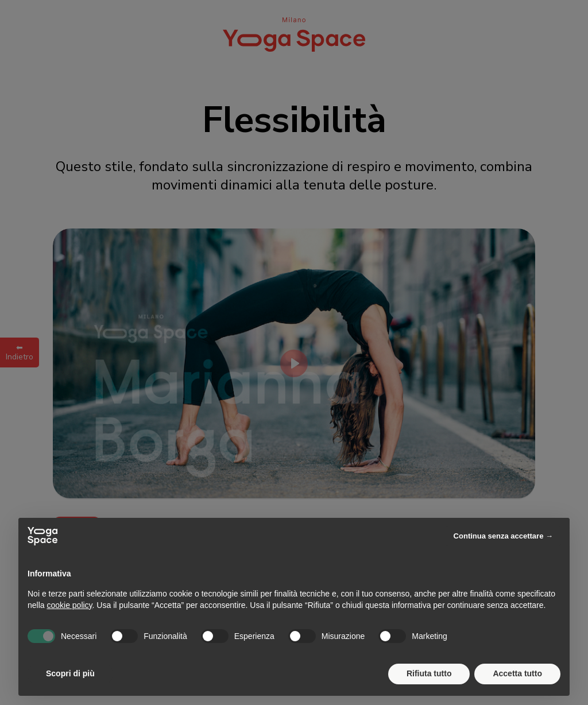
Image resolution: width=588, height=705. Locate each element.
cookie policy (69, 605)
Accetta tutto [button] (517, 673)
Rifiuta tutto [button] (429, 673)
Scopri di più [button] (70, 673)
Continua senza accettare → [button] (503, 536)
